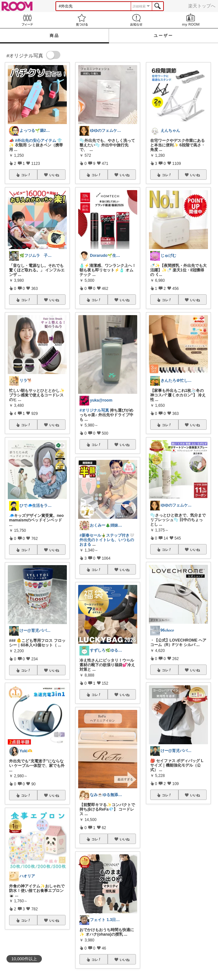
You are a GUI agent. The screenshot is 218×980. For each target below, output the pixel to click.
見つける (82, 20)
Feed (27, 20)
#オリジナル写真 (94, 410)
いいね (54, 175)
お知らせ (136, 20)
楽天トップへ (202, 6)
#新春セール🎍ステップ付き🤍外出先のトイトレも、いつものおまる (107, 540)
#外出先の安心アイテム (36, 141)
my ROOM (191, 20)
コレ (26, 175)
